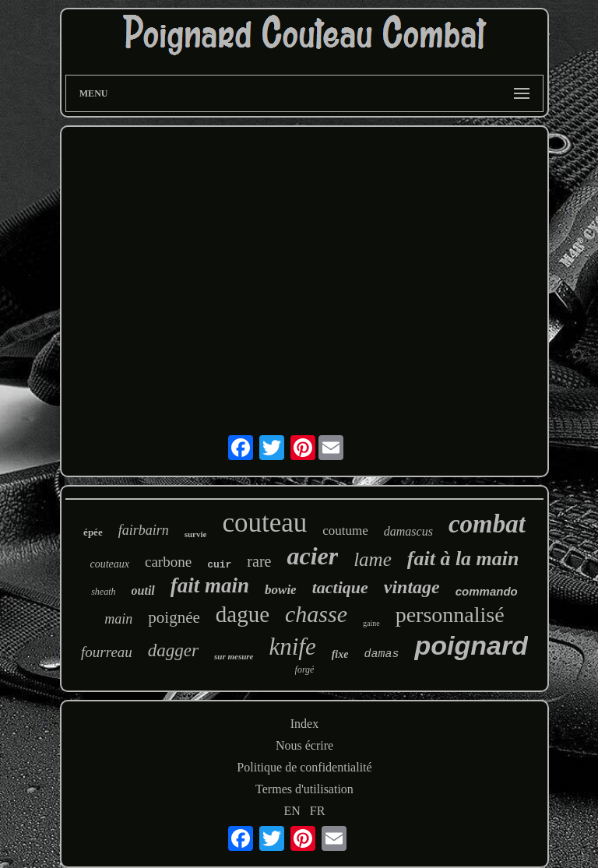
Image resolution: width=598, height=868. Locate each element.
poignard (471, 645)
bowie (281, 590)
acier (312, 556)
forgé (305, 669)
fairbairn (144, 530)
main (118, 619)
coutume (345, 531)
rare (259, 561)
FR (318, 811)
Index (304, 724)
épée (93, 532)
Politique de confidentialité (304, 767)
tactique (340, 587)
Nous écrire (304, 745)
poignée (174, 617)
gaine (371, 623)
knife (292, 647)
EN (292, 811)
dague (243, 614)
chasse (316, 614)
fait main (210, 585)
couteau (264, 523)
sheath (103, 592)
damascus (408, 531)
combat (487, 524)
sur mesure (234, 656)
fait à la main (463, 559)
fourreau (107, 652)
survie (196, 534)
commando (487, 591)
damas (381, 654)
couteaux (109, 564)
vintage (412, 587)
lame (373, 559)
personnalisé (450, 615)
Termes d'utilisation (304, 789)
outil (143, 590)
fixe (340, 654)
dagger (173, 650)
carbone (168, 562)
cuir (219, 565)
